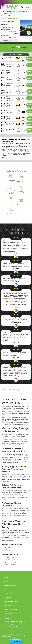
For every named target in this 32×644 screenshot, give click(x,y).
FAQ (6, 589)
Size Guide (8, 598)
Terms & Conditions (11, 610)
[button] (11, 2)
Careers (29, 2)
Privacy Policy (9, 606)
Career (7, 581)
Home (3, 2)
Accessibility (8, 614)
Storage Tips (8, 593)
